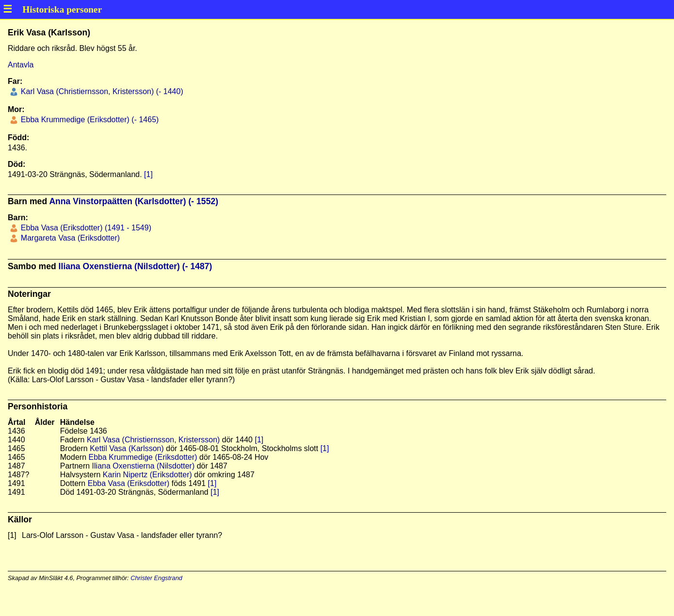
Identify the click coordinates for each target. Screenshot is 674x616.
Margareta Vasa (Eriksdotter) (69, 238)
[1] (148, 174)
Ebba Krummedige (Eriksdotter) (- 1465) (88, 120)
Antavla (21, 65)
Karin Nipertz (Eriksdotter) (147, 475)
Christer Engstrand (156, 578)
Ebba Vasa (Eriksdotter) (129, 483)
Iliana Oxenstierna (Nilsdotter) (144, 466)
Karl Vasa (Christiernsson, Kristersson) (153, 440)
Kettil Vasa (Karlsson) (127, 448)
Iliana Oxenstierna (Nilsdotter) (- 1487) (136, 266)
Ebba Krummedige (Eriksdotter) (143, 457)
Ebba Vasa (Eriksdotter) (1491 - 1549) (85, 228)
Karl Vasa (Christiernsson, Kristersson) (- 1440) (101, 91)
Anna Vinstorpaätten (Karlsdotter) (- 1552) (134, 201)
